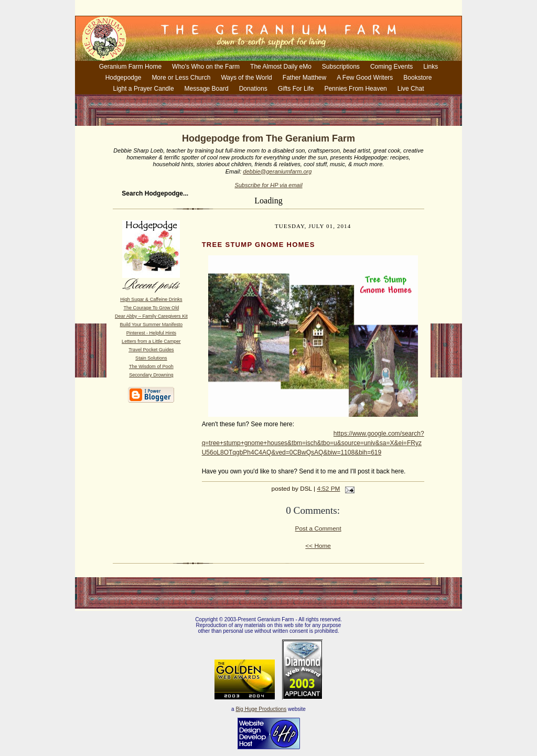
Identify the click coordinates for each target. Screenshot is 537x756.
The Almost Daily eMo (281, 67)
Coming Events (391, 67)
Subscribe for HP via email (268, 185)
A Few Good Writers (365, 78)
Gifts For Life (296, 89)
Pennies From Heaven (355, 89)
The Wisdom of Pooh (151, 366)
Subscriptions (341, 67)
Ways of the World (246, 78)
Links (431, 67)
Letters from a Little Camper (151, 341)
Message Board (207, 89)
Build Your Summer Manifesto (152, 325)
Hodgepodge (123, 78)
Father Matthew (304, 78)
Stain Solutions (151, 358)
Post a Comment (318, 528)
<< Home (318, 546)
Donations (253, 89)
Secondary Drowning (151, 375)
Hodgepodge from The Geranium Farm (268, 138)
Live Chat (411, 89)
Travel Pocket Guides (151, 350)
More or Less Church (181, 78)
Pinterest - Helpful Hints (151, 333)
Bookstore (417, 78)
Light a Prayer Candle (144, 89)
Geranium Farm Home (130, 67)
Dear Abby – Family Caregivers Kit (151, 316)
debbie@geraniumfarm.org (277, 171)
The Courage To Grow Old (151, 308)
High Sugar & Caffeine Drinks (151, 299)
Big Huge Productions (261, 709)
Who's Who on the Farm (206, 67)
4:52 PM (328, 489)
